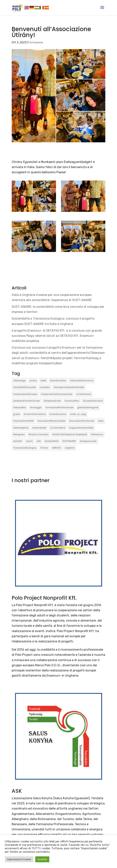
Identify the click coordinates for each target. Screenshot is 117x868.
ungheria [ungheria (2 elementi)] (70, 448)
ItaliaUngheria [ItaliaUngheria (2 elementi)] (21, 428)
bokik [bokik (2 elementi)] (43, 381)
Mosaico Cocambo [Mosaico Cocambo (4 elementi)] (39, 434)
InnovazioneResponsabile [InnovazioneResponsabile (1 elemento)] (51, 421)
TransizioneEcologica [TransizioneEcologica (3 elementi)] (25, 448)
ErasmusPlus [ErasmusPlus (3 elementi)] (72, 401)
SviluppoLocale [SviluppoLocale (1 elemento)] (88, 441)
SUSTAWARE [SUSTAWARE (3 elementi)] (69, 441)
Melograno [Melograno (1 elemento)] (19, 434)
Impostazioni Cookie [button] (19, 859)
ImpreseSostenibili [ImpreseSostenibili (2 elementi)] (23, 421)
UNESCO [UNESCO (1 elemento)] (56, 448)
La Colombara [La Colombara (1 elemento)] (58, 428)
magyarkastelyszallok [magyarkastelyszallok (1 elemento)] (81, 428)
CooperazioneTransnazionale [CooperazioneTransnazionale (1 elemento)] (57, 394)
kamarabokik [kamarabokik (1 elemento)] (39, 428)
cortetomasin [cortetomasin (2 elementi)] (84, 394)
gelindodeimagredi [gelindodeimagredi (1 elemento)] (88, 407)
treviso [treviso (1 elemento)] (44, 448)
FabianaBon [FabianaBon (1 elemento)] (20, 407)
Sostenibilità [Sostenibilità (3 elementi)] (52, 441)
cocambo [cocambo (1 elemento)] (45, 387)
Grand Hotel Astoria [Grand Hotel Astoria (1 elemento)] (35, 414)
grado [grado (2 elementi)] (17, 414)
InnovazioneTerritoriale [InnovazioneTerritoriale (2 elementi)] (82, 421)
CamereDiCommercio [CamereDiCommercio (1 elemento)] (82, 381)
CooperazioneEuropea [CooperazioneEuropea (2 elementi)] (25, 394)
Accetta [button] (42, 859)
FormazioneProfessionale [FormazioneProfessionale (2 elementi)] (59, 407)
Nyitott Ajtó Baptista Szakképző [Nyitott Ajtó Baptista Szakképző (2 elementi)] (70, 434)
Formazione (36, 43)
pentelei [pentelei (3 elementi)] (18, 441)
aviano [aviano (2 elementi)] (33, 381)
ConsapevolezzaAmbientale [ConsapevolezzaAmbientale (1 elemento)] (69, 387)
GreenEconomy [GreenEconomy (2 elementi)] (58, 414)
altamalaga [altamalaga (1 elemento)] (19, 381)
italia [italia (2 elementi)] (101, 421)
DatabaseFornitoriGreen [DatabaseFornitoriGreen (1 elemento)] (27, 401)
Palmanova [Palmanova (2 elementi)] (97, 434)
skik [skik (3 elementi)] (39, 441)
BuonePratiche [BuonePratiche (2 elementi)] (58, 381)
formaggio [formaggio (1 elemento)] (36, 407)
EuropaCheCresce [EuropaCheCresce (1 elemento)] (93, 401)
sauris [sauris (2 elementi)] (29, 441)
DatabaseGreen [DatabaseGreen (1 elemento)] (52, 401)
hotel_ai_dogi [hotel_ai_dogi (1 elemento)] (78, 414)
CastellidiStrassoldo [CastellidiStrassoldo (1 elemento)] (25, 387)
